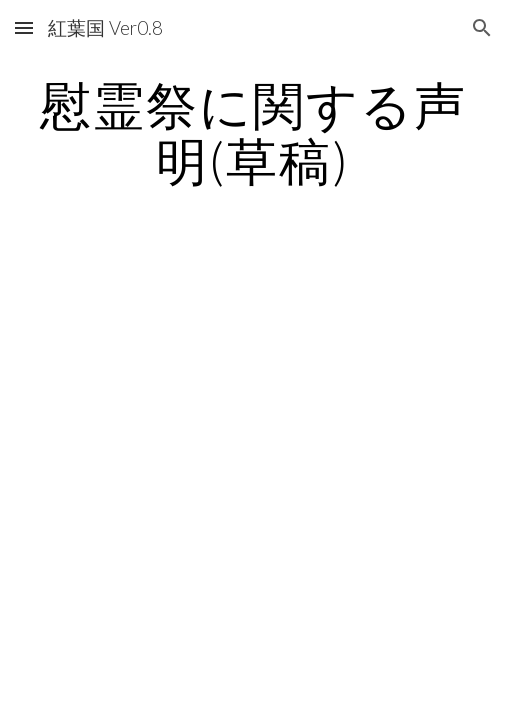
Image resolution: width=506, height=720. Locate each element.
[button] (24, 27)
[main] (252, 132)
